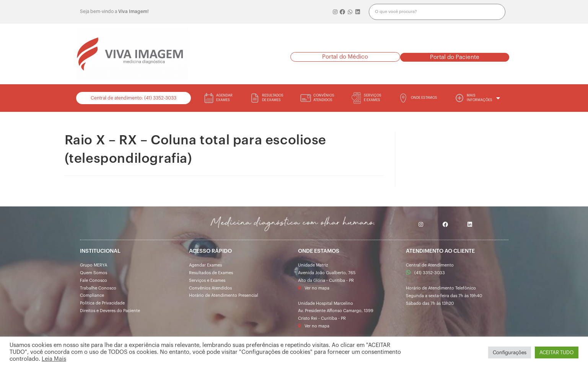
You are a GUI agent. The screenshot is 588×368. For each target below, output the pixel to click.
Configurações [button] (510, 352)
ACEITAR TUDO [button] (557, 352)
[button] (345, 57)
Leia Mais (54, 359)
